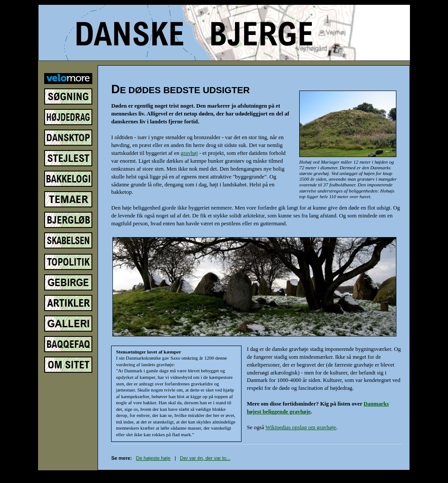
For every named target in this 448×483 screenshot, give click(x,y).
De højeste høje (153, 458)
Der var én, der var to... (205, 458)
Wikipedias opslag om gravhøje (301, 427)
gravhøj (189, 153)
